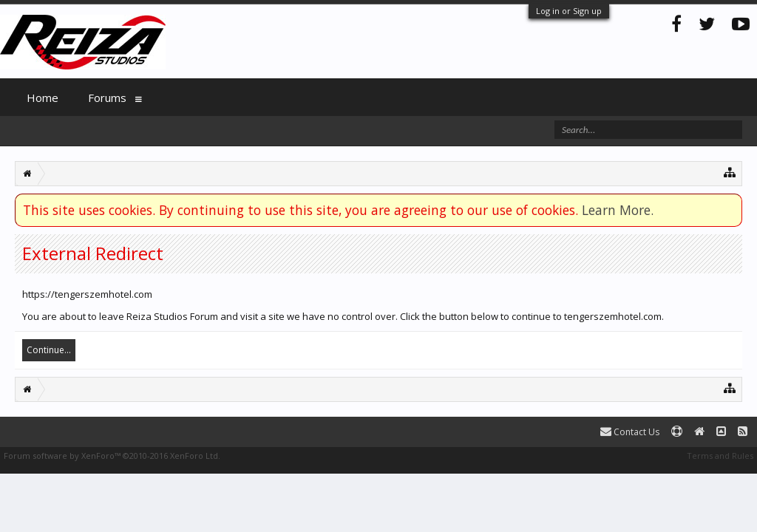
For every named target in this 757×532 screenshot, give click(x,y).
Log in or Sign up (569, 11)
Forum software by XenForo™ (112, 456)
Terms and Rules (720, 456)
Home (43, 98)
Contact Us (630, 432)
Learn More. (618, 210)
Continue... (49, 350)
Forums (107, 98)
